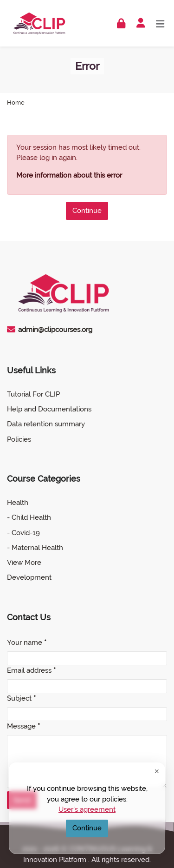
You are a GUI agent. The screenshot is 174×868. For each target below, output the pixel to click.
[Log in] (121, 23)
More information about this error (69, 175)
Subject (21, 698)
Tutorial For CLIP (33, 394)
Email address (31, 670)
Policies (19, 439)
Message (23, 726)
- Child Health (29, 517)
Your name (27, 643)
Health (18, 503)
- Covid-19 (23, 533)
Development (29, 577)
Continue (87, 211)
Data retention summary (46, 424)
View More (24, 563)
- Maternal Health (35, 548)
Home (16, 103)
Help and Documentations (49, 409)
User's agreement (87, 809)
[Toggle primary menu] (160, 23)
